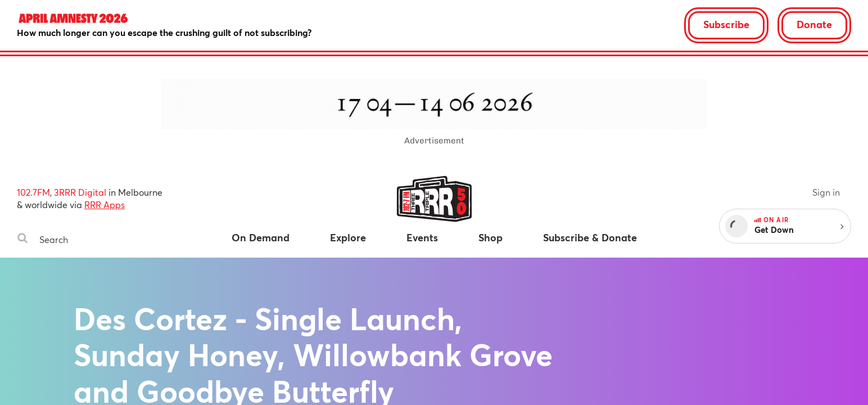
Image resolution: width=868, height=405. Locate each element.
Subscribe (726, 24)
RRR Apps (105, 204)
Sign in (826, 192)
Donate (814, 24)
